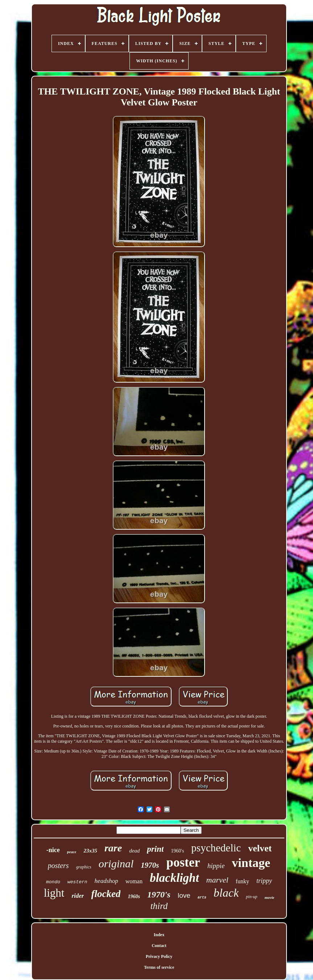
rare (113, 848)
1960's (177, 851)
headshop (106, 881)
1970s (150, 865)
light (54, 893)
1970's (159, 894)
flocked (106, 894)
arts (202, 898)
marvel (217, 880)
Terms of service (159, 967)
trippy (264, 881)
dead (134, 851)
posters (58, 866)
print (155, 849)
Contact (159, 946)
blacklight (174, 878)
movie (269, 897)
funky (242, 881)
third (159, 906)
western (77, 882)
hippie (216, 866)
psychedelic (216, 848)
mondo (53, 882)
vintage (251, 863)
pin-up (252, 897)
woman (134, 881)
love (184, 895)
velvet (260, 848)
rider (78, 896)
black (226, 893)
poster (183, 862)
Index (159, 935)
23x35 (90, 851)
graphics (84, 867)
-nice (53, 850)
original (116, 864)
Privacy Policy (159, 956)
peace (72, 852)
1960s (134, 896)
